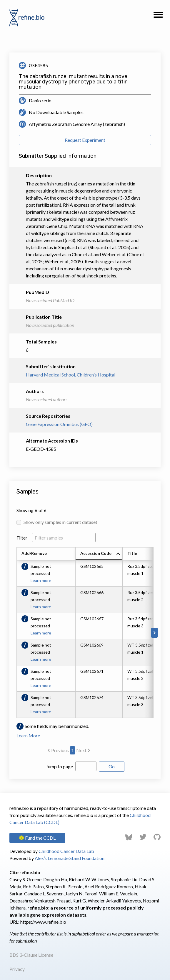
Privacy (17, 969)
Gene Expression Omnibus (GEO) (59, 424)
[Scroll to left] (16, 633)
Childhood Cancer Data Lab (66, 851)
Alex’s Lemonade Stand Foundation (70, 858)
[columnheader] (99, 554)
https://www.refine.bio (43, 922)
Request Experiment (85, 140)
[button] (158, 17)
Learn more (41, 580)
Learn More (28, 735)
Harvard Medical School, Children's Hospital (71, 375)
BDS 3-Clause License (31, 955)
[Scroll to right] (154, 633)
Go (112, 766)
